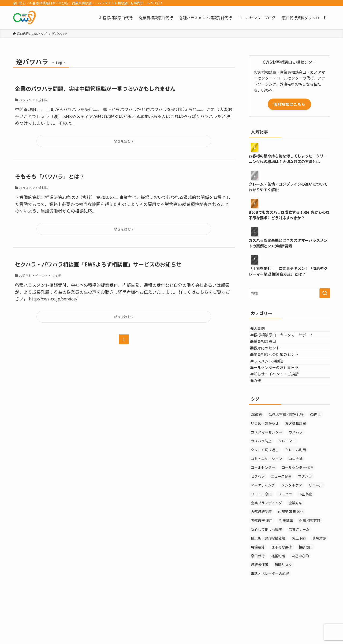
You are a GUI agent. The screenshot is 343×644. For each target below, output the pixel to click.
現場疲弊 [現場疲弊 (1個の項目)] (258, 588)
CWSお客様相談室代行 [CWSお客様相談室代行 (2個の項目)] (286, 456)
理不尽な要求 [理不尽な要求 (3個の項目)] (282, 588)
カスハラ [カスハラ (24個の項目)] (296, 474)
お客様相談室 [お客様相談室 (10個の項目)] (296, 465)
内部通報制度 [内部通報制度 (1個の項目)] (261, 553)
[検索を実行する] (325, 293)
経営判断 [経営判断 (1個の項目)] (278, 597)
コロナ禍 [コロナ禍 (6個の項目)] (296, 500)
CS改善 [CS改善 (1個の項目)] (256, 456)
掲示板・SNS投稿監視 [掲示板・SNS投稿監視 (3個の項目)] (268, 580)
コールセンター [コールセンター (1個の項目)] (263, 509)
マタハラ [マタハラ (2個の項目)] (305, 518)
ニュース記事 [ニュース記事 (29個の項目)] (281, 518)
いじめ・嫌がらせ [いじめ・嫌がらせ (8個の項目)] (265, 465)
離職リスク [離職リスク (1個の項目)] (283, 606)
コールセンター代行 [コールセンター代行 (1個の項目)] (297, 509)
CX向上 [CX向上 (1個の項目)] (316, 456)
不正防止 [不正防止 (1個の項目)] (305, 535)
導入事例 (263, 330)
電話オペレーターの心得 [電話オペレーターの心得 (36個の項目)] (270, 615)
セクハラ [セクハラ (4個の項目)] (258, 518)
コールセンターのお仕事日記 (280, 397)
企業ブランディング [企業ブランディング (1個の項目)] (266, 544)
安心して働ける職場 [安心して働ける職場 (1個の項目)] (266, 571)
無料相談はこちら (289, 104)
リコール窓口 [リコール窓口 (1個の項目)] (261, 535)
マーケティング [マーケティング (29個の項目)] (263, 527)
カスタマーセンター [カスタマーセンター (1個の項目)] (266, 474)
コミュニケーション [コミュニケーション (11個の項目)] (266, 500)
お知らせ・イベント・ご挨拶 (280, 408)
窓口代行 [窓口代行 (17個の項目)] (258, 597)
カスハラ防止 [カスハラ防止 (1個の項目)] (261, 482)
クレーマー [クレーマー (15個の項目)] (287, 482)
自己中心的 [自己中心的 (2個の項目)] (300, 597)
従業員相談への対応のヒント (280, 375)
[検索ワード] (289, 293)
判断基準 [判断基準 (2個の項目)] (286, 562)
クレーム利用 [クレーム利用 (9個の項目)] (296, 491)
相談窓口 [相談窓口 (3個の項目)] (305, 588)
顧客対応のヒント (270, 364)
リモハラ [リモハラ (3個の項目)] (285, 535)
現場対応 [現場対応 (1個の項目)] (319, 580)
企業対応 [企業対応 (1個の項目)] (295, 544)
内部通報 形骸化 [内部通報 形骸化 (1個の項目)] (291, 553)
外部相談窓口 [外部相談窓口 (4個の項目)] (310, 562)
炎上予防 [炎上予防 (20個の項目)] (299, 580)
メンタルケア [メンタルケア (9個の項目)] (292, 527)
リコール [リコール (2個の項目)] (316, 527)
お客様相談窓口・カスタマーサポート (287, 342)
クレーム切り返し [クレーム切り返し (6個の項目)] (265, 491)
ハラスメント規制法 (272, 386)
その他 (261, 420)
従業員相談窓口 (269, 353)
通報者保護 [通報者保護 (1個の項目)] (260, 606)
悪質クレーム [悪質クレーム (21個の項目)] (299, 571)
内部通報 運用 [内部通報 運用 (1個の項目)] (262, 562)
